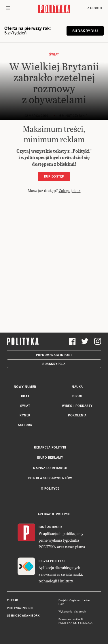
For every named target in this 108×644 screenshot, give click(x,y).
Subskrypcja (54, 364)
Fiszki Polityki (52, 561)
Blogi (77, 396)
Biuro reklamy (50, 458)
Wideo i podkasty (77, 406)
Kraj (25, 396)
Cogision (75, 600)
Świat (54, 55)
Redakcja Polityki (50, 448)
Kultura (25, 425)
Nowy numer (25, 387)
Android (55, 527)
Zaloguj (95, 8)
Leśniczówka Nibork (23, 616)
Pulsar (13, 600)
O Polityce (50, 489)
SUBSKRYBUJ (85, 31)
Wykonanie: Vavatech (72, 612)
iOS (41, 527)
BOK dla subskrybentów (50, 478)
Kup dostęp (54, 177)
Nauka (77, 387)
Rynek (25, 415)
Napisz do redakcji (50, 468)
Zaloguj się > (70, 190)
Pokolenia (77, 415)
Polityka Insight (20, 608)
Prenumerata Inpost (54, 355)
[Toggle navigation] (8, 10)
